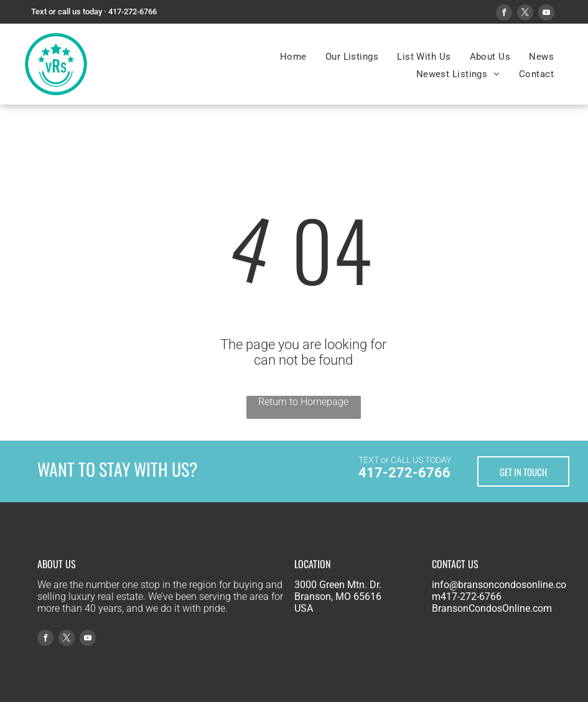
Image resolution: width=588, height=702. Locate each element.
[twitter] (525, 14)
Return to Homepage (303, 402)
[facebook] (504, 14)
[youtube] (546, 14)
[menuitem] (293, 57)
